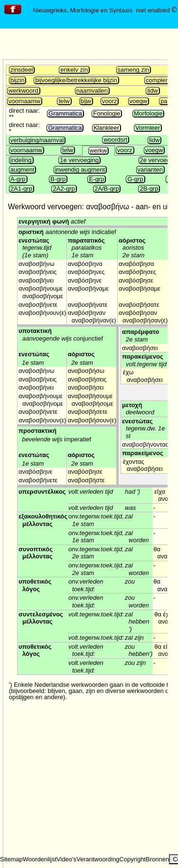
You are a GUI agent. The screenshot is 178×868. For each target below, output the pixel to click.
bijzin (18, 80)
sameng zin (133, 70)
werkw (98, 151)
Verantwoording (98, 859)
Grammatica (65, 113)
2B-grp (149, 189)
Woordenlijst (40, 859)
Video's (66, 859)
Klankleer (106, 128)
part (166, 101)
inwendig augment (80, 170)
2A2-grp (64, 189)
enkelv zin (74, 70)
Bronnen (157, 859)
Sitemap (11, 859)
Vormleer (148, 128)
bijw (86, 101)
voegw (139, 101)
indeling (21, 160)
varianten (150, 170)
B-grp (58, 179)
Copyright (132, 859)
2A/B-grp (107, 189)
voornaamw (24, 101)
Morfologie (148, 113)
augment (23, 170)
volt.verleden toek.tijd (86, 650)
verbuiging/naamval (37, 140)
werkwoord (23, 91)
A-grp (18, 179)
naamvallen (92, 91)
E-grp (96, 179)
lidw (152, 91)
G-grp (135, 179)
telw (64, 101)
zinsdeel (22, 70)
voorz (110, 101)
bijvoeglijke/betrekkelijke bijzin (76, 80)
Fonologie (107, 113)
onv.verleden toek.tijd (86, 585)
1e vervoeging (79, 160)
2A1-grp (21, 189)
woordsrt (115, 140)
